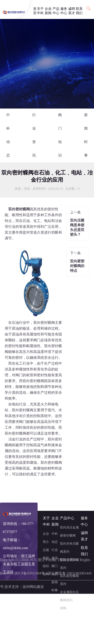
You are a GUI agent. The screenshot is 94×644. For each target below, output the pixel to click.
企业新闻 (48, 9)
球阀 (63, 608)
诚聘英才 (72, 9)
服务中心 (64, 9)
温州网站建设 (33, 587)
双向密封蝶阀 (44, 323)
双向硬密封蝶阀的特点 (77, 266)
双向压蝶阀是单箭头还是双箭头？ (77, 228)
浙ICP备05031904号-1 (31, 573)
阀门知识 (60, 135)
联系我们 (79, 9)
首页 (35, 9)
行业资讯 (34, 135)
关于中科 (40, 9)
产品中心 (56, 9)
